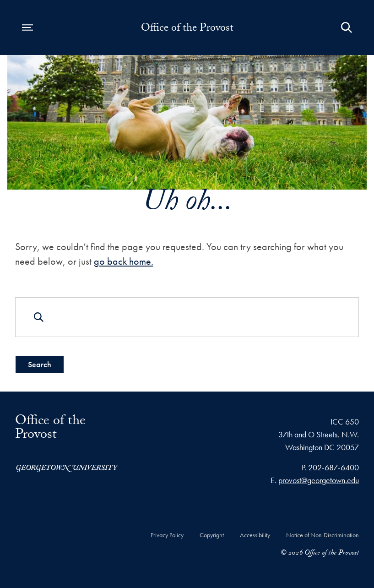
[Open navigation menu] (27, 27)
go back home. (124, 261)
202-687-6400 (333, 467)
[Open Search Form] (347, 27)
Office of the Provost (187, 29)
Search (40, 364)
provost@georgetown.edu (319, 480)
